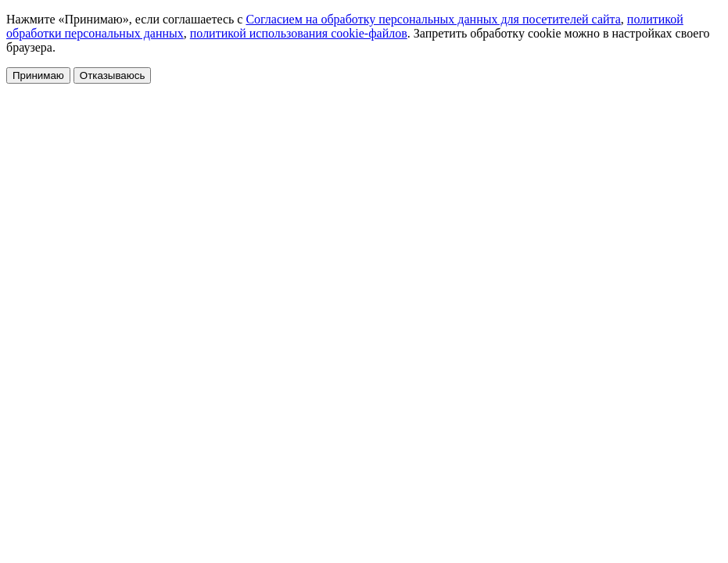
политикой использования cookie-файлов (299, 33)
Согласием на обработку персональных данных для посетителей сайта (433, 19)
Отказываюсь (113, 75)
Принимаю (38, 75)
